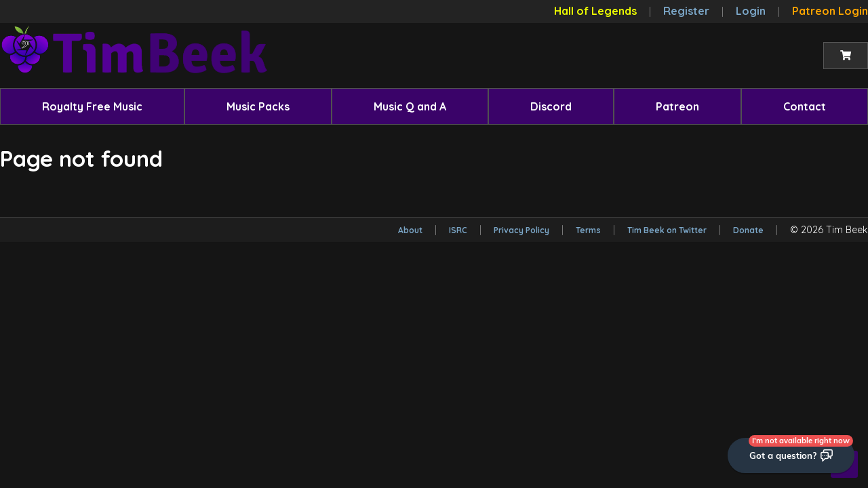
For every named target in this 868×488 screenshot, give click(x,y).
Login (751, 11)
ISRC (458, 230)
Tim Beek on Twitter (667, 230)
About (410, 230)
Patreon (677, 106)
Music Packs (258, 106)
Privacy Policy (521, 230)
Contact (805, 106)
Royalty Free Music (92, 106)
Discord (551, 106)
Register (686, 11)
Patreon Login (830, 11)
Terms (588, 230)
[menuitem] (92, 106)
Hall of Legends (595, 11)
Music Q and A (410, 106)
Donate (748, 230)
